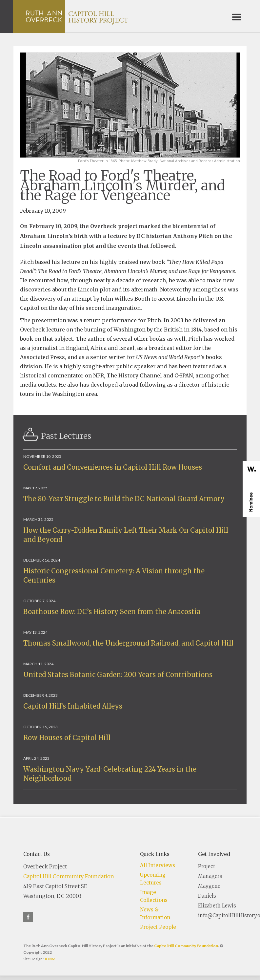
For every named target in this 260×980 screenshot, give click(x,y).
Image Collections (154, 896)
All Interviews (158, 865)
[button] (237, 16)
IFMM (50, 959)
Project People (158, 927)
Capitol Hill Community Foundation (69, 876)
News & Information (155, 914)
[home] (77, 16)
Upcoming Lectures (153, 879)
